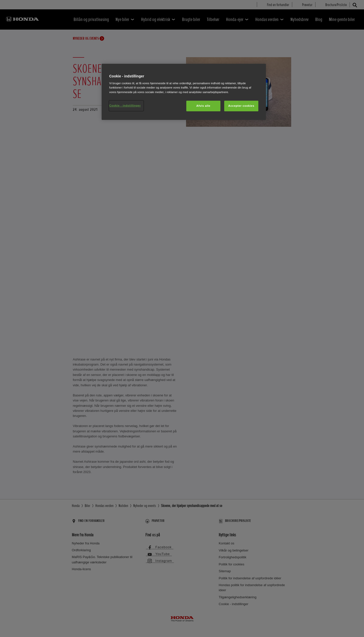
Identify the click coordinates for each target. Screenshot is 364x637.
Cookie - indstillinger (125, 105)
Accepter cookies (241, 106)
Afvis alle (203, 106)
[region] (184, 92)
